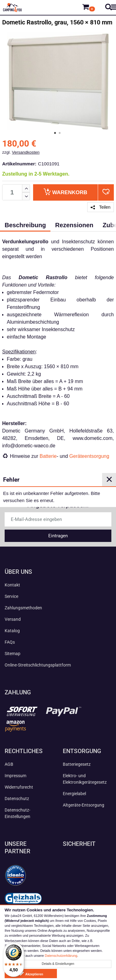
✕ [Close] (109, 479)
